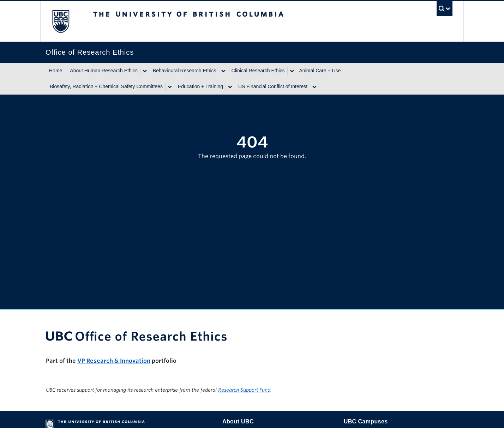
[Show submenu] (144, 71)
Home (56, 71)
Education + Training (200, 86)
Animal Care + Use (320, 71)
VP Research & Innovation (114, 361)
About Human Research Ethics (104, 71)
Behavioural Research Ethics (185, 71)
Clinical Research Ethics (258, 71)
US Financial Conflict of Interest (273, 86)
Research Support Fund (244, 390)
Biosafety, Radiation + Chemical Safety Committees (106, 86)
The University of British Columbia (61, 21)
